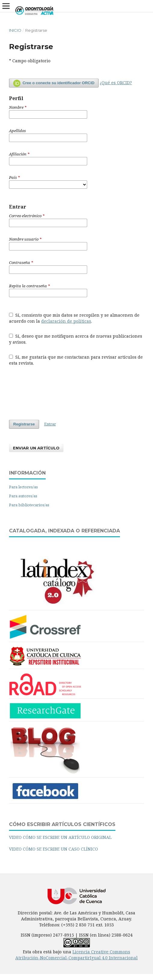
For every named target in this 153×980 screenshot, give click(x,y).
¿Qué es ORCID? (116, 83)
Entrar (50, 424)
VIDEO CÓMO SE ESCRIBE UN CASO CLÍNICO (54, 849)
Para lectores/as (23, 487)
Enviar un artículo (36, 448)
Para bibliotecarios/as (29, 505)
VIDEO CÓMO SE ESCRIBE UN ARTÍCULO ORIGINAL (60, 837)
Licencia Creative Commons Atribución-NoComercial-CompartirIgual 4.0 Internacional (76, 955)
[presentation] (55, 393)
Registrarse (24, 424)
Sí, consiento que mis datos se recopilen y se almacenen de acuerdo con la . (74, 318)
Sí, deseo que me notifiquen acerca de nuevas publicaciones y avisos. (76, 339)
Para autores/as (23, 496)
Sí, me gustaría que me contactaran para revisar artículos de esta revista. (76, 360)
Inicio (15, 30)
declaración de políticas (66, 321)
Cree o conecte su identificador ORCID (54, 83)
